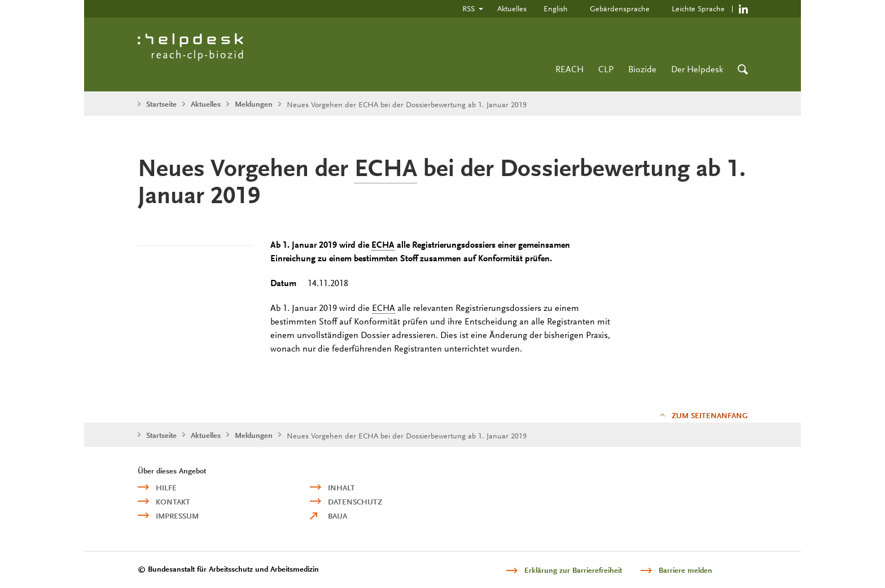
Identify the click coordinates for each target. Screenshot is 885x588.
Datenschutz (355, 502)
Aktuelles (512, 8)
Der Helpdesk (697, 69)
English (556, 8)
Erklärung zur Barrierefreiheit (573, 570)
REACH (569, 69)
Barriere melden (685, 570)
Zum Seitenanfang (710, 416)
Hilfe (166, 488)
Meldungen (254, 104)
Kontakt (173, 502)
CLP (606, 69)
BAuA (338, 516)
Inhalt (341, 488)
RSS (468, 8)
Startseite (161, 104)
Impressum (177, 516)
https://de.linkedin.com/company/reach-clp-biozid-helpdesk (743, 9)
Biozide (642, 69)
